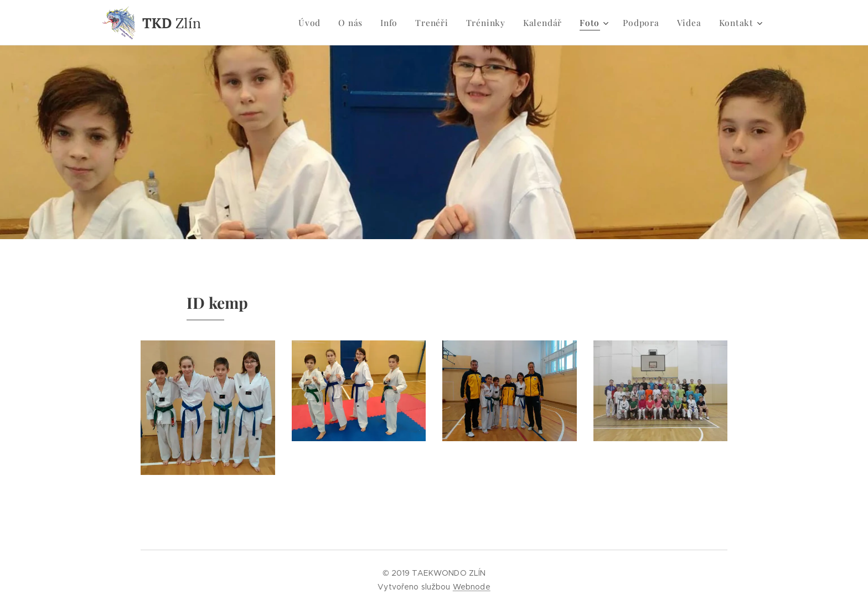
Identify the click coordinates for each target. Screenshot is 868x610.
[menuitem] (321, 23)
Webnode (472, 587)
